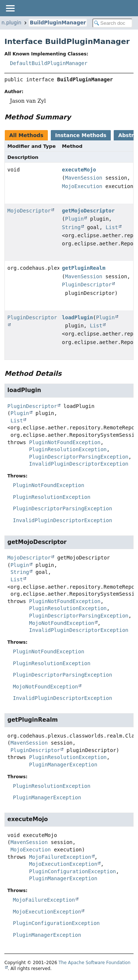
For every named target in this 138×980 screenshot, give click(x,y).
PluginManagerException (63, 765)
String (71, 227)
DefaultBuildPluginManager (49, 63)
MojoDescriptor (29, 211)
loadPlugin (77, 317)
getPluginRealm (84, 268)
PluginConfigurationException (72, 871)
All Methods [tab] (26, 135)
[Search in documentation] (113, 23)
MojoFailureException (60, 857)
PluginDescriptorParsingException (79, 457)
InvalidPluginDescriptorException (79, 464)
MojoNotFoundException (62, 623)
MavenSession (84, 178)
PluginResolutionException (68, 449)
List (112, 227)
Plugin (75, 219)
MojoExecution (82, 186)
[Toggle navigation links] (10, 8)
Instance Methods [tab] (81, 135)
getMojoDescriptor (88, 211)
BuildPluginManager (58, 23)
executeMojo (79, 170)
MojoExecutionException (63, 864)
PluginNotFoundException (65, 442)
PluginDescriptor (87, 285)
